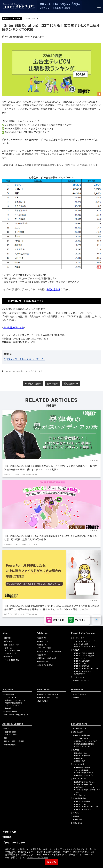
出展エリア (42, 638)
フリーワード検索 (45, 648)
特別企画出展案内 (79, 798)
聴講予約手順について (81, 681)
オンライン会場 (79, 764)
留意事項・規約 (79, 761)
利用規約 (7, 837)
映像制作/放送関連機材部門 (84, 744)
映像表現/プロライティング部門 (85, 741)
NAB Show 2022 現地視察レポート (16, 715)
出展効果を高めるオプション (84, 782)
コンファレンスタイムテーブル (85, 641)
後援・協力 (9, 648)
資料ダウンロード (79, 694)
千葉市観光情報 (10, 745)
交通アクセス (9, 728)
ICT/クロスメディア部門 (83, 746)
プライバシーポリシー (14, 842)
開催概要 (7, 638)
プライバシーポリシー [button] (38, 857)
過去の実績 (8, 641)
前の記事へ (71, 384)
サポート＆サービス (80, 779)
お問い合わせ (53, 289)
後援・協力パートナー (12, 645)
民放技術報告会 (79, 674)
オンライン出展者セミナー (84, 785)
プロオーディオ (11, 698)
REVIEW (76, 698)
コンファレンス (79, 638)
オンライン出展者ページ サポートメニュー (87, 791)
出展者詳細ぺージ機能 (82, 768)
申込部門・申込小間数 (82, 756)
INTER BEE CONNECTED (83, 663)
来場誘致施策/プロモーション (85, 787)
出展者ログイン (79, 820)
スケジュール (78, 813)
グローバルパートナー (13, 651)
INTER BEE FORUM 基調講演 (84, 653)
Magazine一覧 (9, 694)
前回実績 (76, 816)
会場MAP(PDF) (44, 662)
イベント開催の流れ (11, 660)
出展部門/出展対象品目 (81, 735)
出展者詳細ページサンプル (84, 775)
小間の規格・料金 (80, 753)
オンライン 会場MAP (46, 665)
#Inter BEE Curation (15, 371)
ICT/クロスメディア (12, 705)
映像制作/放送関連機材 (14, 703)
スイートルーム (79, 795)
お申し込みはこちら (13, 327)
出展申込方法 (79, 758)
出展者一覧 (42, 645)
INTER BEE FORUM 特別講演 (84, 656)
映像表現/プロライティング (15, 700)
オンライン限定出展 (81, 770)
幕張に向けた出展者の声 (47, 658)
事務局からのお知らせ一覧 (48, 694)
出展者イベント (44, 655)
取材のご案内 (43, 701)
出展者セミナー (44, 641)
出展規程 (76, 750)
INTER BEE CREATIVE (81, 666)
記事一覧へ (53, 384)
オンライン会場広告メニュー (84, 773)
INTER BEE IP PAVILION (82, 671)
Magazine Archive (11, 711)
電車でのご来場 (11, 732)
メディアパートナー (12, 653)
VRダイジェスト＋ (35, 37)
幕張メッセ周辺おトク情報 (14, 741)
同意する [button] (52, 862)
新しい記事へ (33, 384)
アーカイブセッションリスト (84, 646)
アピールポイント (79, 728)
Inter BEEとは (78, 732)
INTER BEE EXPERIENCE (83, 661)
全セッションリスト (81, 644)
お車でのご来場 (11, 734)
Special (8, 708)
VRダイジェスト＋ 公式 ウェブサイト (26, 359)
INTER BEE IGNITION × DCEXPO (86, 669)
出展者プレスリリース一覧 (48, 698)
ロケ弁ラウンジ (79, 677)
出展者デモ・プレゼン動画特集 (50, 651)
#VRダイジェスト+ (35, 371)
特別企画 (76, 650)
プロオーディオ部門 (81, 739)
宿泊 (6, 738)
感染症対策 (8, 656)
